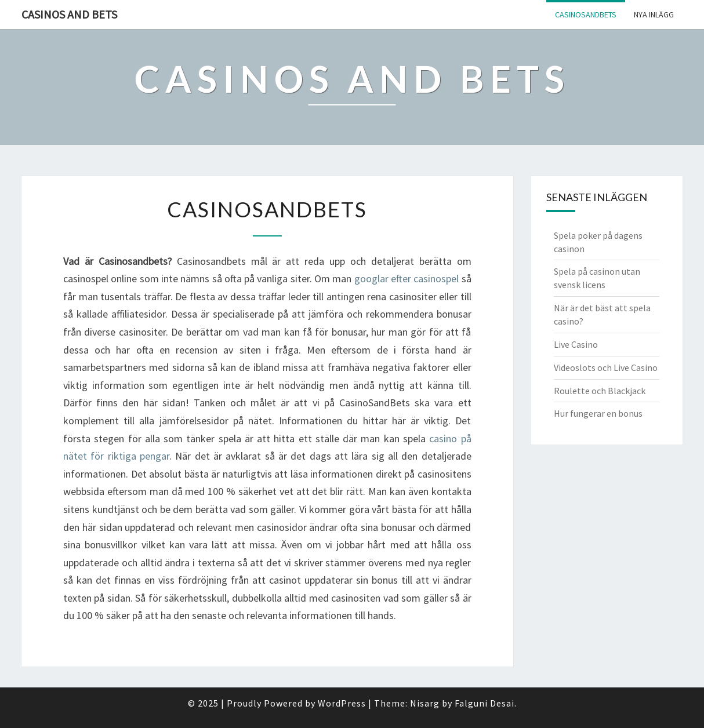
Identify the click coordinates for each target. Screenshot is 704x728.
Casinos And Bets (69, 14)
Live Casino (576, 344)
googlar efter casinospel (407, 279)
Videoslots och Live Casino (606, 367)
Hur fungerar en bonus (598, 413)
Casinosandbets (586, 14)
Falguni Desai (485, 703)
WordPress (342, 703)
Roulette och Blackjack (600, 391)
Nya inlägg (654, 14)
